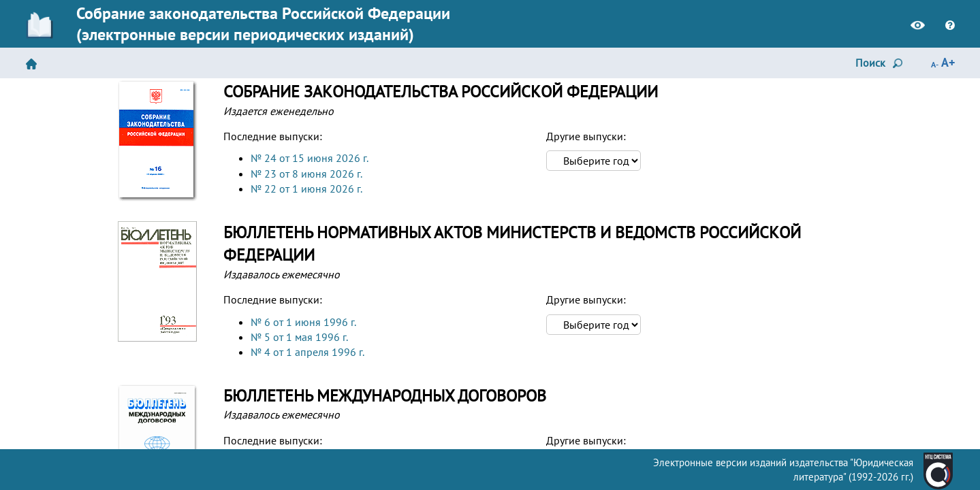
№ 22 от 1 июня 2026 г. (306, 189)
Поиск (881, 64)
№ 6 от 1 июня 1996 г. (303, 322)
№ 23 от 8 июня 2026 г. (306, 174)
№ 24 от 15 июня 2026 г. (310, 158)
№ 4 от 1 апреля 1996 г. (307, 352)
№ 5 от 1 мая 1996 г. (299, 337)
